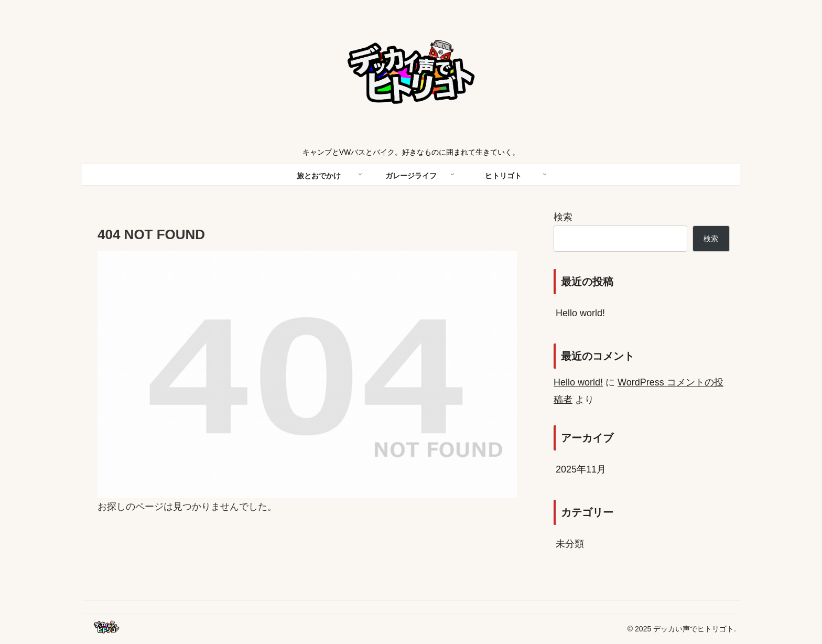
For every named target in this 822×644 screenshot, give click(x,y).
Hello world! (580, 313)
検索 (563, 217)
